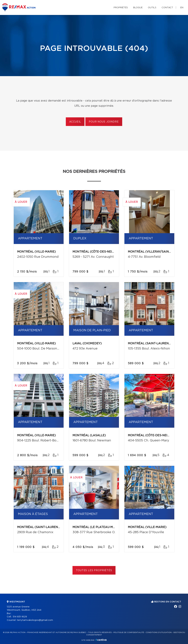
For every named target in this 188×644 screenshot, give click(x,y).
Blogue (138, 8)
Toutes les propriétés (94, 570)
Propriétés (121, 8)
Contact (167, 8)
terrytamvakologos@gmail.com (35, 620)
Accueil (75, 122)
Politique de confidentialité (129, 632)
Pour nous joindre (104, 122)
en (182, 8)
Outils (152, 8)
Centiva (101, 640)
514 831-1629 (20, 617)
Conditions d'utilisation (159, 632)
